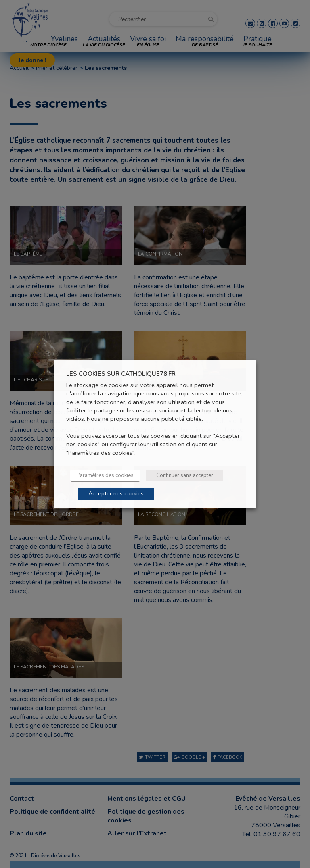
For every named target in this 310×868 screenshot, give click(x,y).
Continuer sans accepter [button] (185, 475)
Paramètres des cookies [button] (105, 475)
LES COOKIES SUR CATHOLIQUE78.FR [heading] (121, 374)
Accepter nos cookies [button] (116, 494)
